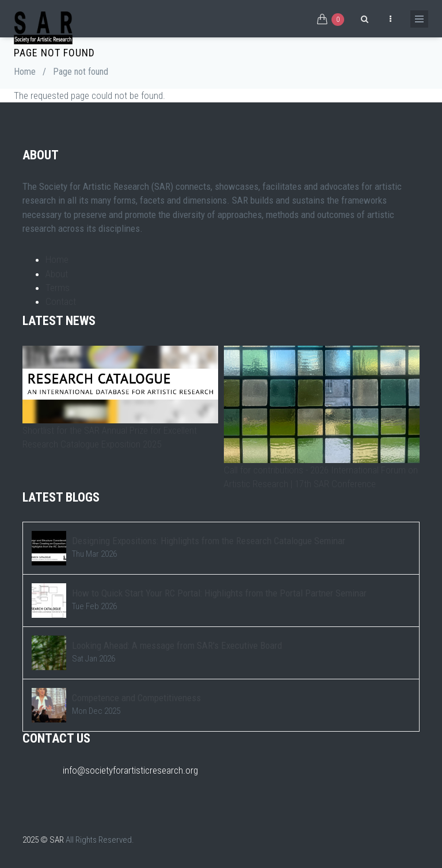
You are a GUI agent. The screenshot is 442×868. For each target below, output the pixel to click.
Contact (61, 301)
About (57, 274)
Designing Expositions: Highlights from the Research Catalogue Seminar (209, 541)
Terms (58, 288)
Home (25, 72)
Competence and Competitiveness (136, 698)
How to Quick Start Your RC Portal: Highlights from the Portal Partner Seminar (219, 593)
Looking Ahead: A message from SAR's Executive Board (177, 645)
